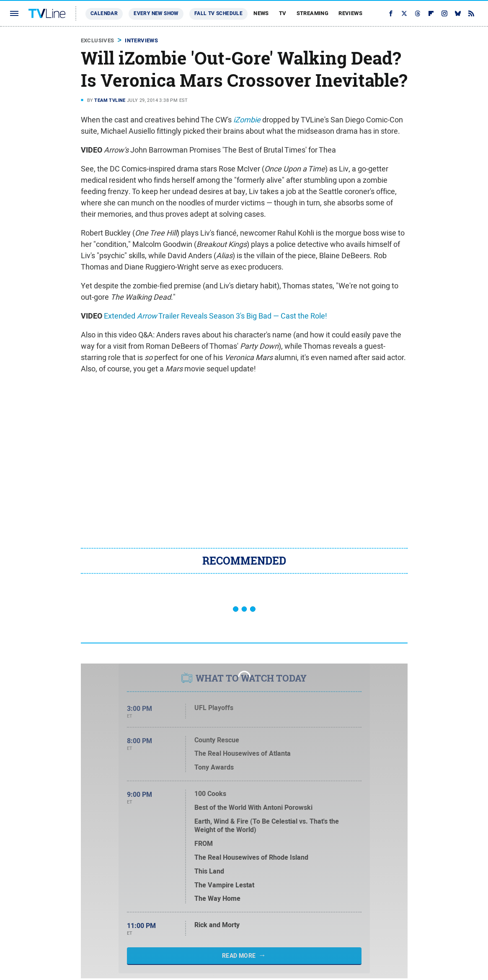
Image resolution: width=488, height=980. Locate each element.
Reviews (350, 13)
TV (283, 13)
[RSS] (471, 13)
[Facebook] (391, 13)
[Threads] (418, 13)
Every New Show (156, 13)
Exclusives (98, 40)
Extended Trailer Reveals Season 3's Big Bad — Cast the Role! (216, 316)
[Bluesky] (458, 13)
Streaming (313, 13)
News (261, 13)
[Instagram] (444, 13)
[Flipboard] (431, 13)
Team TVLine (110, 100)
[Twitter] (404, 13)
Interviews (141, 40)
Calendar (104, 13)
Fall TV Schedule (218, 13)
